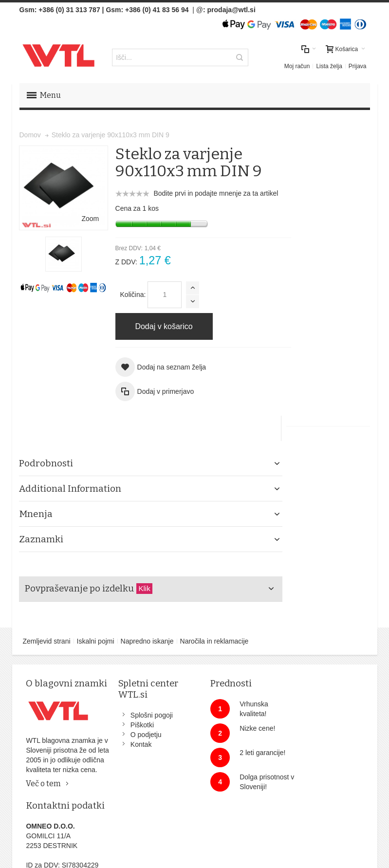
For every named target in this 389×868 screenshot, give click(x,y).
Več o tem (44, 778)
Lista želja (329, 66)
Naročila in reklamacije (214, 614)
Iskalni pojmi (96, 614)
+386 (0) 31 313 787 (69, 10)
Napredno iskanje (147, 614)
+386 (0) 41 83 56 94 (157, 10)
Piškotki (136, 698)
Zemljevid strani (47, 614)
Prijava (358, 66)
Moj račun (297, 66)
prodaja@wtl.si (232, 10)
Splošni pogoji (145, 688)
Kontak (135, 718)
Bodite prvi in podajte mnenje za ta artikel (209, 193)
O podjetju (140, 708)
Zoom (84, 211)
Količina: (126, 294)
